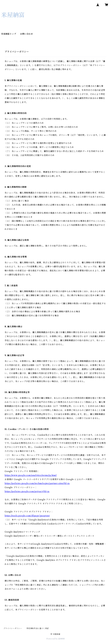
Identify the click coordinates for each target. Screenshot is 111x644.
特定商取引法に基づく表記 (38, 628)
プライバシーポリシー (13, 628)
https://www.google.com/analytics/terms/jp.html (31, 475)
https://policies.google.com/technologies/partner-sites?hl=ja (37, 483)
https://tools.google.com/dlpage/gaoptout (27, 516)
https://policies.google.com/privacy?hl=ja (27, 491)
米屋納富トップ (9, 34)
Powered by (56, 639)
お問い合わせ (27, 34)
